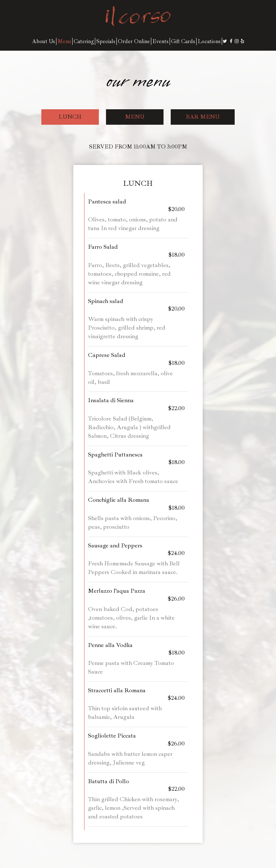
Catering (84, 41)
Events (160, 41)
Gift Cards (183, 41)
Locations (209, 41)
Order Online (134, 41)
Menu (64, 41)
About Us (43, 41)
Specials (106, 41)
